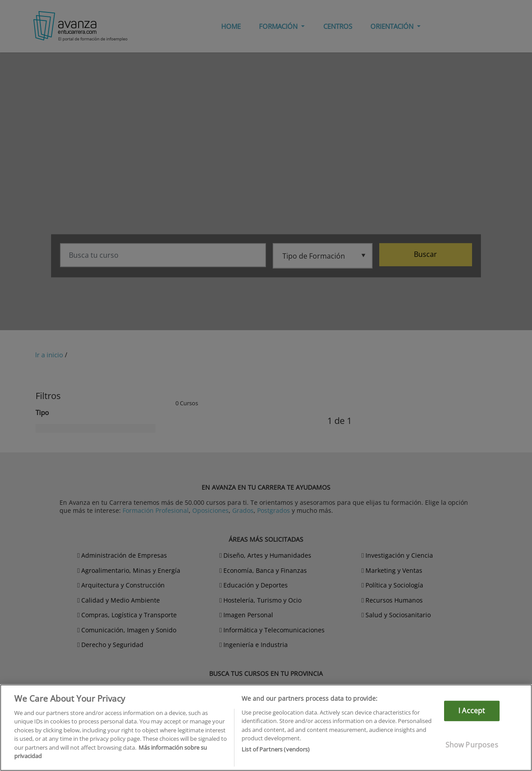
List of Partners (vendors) (276, 749)
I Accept (472, 711)
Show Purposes (472, 744)
